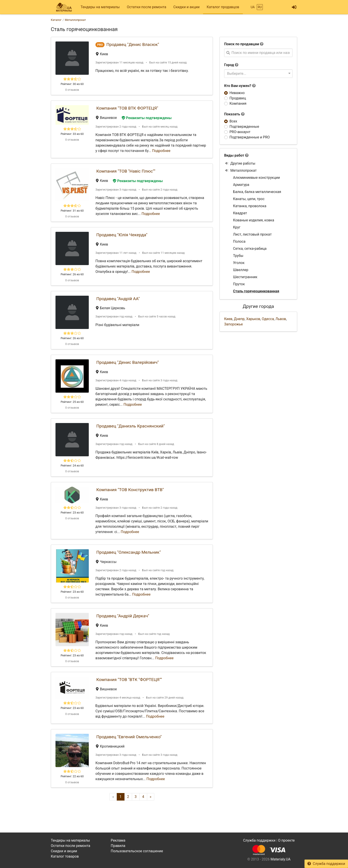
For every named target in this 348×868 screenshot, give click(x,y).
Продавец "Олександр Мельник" (129, 552)
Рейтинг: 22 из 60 (72, 776)
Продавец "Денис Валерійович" (128, 362)
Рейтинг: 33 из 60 (72, 134)
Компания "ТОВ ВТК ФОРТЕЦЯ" (127, 108)
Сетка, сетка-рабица (250, 249)
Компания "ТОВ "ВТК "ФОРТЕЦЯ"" (129, 680)
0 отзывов (72, 90)
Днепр (239, 319)
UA (253, 7)
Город (229, 65)
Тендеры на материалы (100, 7)
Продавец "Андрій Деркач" (123, 616)
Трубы (238, 256)
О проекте (286, 840)
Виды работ (234, 155)
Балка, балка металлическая (257, 192)
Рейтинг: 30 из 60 (72, 84)
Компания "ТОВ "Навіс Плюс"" (126, 171)
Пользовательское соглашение (137, 851)
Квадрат (240, 213)
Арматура (241, 185)
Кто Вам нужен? (240, 86)
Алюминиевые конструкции (256, 178)
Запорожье (233, 324)
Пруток (239, 284)
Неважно (237, 93)
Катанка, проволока (250, 206)
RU (260, 7)
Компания (238, 103)
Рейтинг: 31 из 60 (72, 211)
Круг (237, 227)
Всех (233, 121)
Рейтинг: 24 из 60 (72, 465)
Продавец (238, 98)
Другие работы (240, 163)
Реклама (118, 840)
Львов (281, 319)
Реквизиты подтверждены (147, 118)
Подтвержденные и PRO (250, 137)
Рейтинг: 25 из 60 (72, 402)
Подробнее (161, 151)
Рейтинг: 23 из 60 (72, 513)
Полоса (239, 241)
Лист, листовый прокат (252, 234)
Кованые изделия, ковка (254, 220)
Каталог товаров (65, 856)
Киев (228, 319)
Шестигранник (245, 277)
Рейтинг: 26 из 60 (72, 274)
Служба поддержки (326, 864)
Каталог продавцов (223, 7)
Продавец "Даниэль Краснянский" (130, 426)
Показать (234, 114)
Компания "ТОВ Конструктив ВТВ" (130, 490)
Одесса (268, 319)
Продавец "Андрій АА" (118, 299)
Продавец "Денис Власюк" (133, 44)
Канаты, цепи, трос (249, 199)
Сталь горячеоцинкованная (256, 291)
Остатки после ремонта (147, 7)
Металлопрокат (241, 170)
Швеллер (241, 270)
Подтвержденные (244, 127)
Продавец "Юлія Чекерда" (122, 235)
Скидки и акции (186, 7)
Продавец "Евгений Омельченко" (129, 737)
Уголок (239, 263)
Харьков (253, 319)
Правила (118, 846)
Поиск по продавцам (242, 44)
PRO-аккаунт (240, 132)
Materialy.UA (281, 859)
